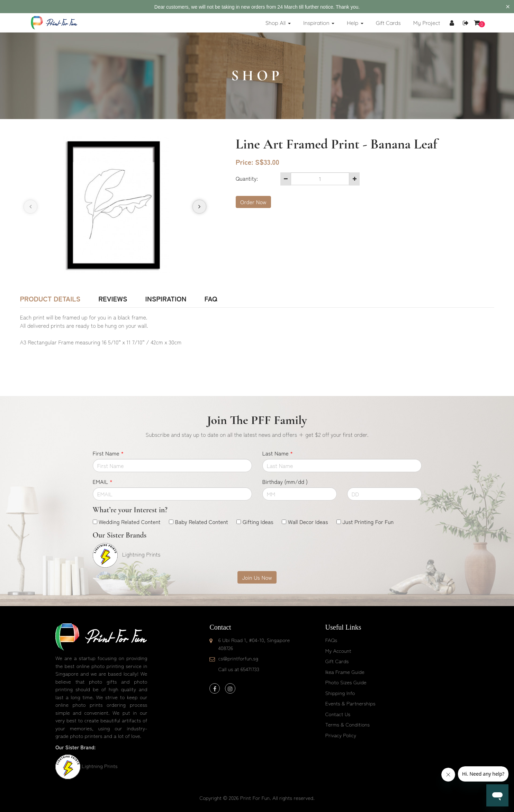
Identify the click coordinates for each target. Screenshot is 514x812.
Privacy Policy (341, 735)
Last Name (278, 453)
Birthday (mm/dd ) (285, 481)
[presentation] (30, 207)
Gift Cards (337, 661)
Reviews (113, 299)
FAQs (331, 640)
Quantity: (247, 178)
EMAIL (103, 481)
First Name (108, 453)
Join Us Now (257, 577)
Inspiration (166, 299)
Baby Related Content (202, 522)
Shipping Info (340, 693)
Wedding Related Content (130, 522)
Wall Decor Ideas (308, 522)
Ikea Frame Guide (345, 672)
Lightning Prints (100, 766)
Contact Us (338, 714)
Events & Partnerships (350, 703)
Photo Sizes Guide (346, 682)
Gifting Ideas (258, 522)
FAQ (211, 299)
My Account (338, 651)
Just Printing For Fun (368, 522)
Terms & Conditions (348, 724)
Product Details (50, 299)
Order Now (253, 202)
